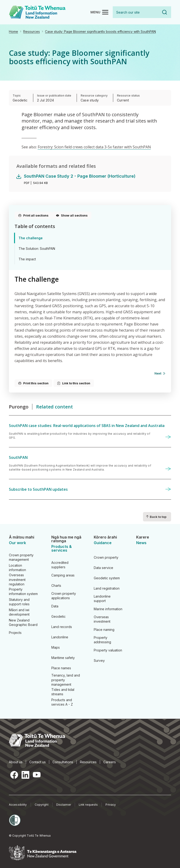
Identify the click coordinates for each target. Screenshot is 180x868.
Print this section (33, 383)
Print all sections (33, 215)
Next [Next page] (158, 373)
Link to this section (74, 383)
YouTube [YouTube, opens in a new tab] (37, 775)
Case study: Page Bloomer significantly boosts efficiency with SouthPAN (100, 32)
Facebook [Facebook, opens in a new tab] (14, 775)
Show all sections (72, 215)
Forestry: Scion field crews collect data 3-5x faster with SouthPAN (94, 147)
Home (13, 32)
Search (165, 12)
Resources (32, 32)
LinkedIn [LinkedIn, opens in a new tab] (25, 775)
